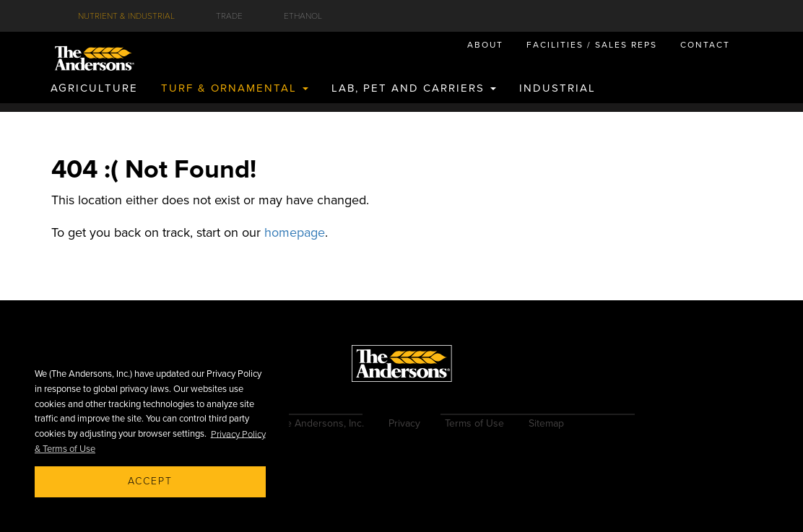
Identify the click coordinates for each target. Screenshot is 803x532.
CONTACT (705, 45)
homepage (295, 232)
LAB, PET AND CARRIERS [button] (414, 88)
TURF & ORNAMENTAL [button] (235, 88)
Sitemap (546, 423)
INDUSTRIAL (557, 88)
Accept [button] (150, 481)
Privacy (404, 423)
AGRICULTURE (94, 88)
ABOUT (485, 45)
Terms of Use (474, 423)
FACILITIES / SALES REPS (592, 45)
